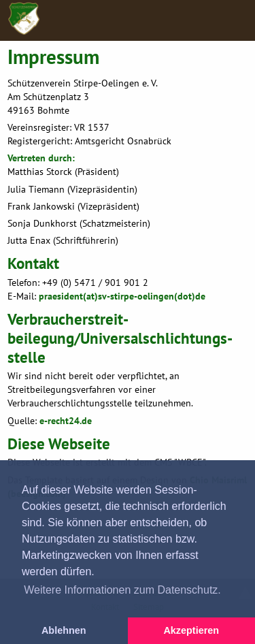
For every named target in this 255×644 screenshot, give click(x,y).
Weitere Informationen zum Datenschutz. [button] (122, 590)
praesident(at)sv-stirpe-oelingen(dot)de (122, 296)
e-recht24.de (66, 420)
